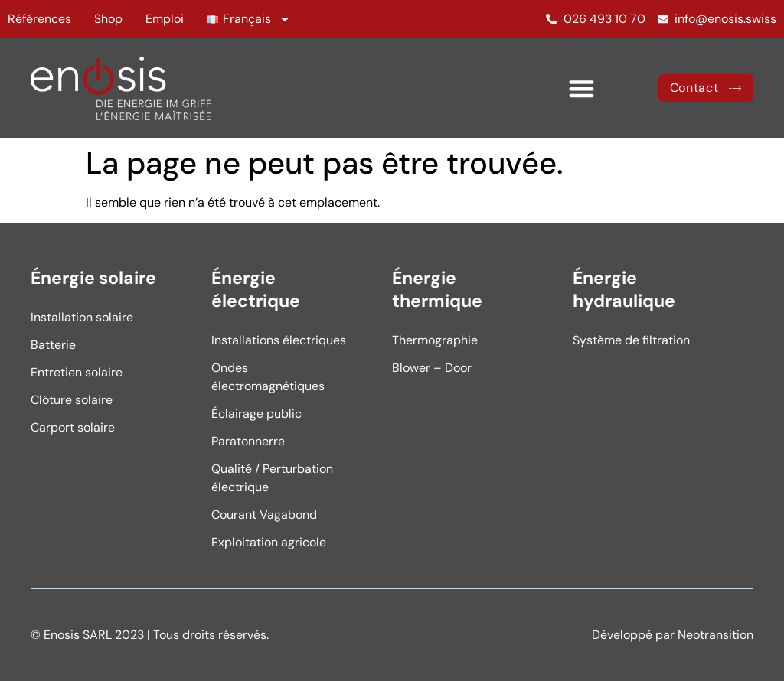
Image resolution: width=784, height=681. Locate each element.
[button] (581, 88)
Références (39, 19)
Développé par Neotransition (673, 635)
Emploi (165, 19)
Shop (108, 19)
